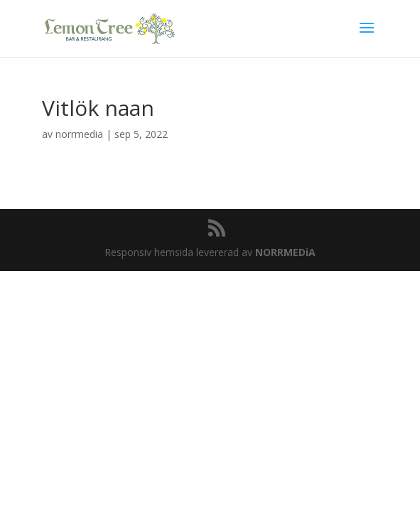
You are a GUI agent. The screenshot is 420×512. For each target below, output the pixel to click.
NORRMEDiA (285, 252)
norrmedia (79, 134)
